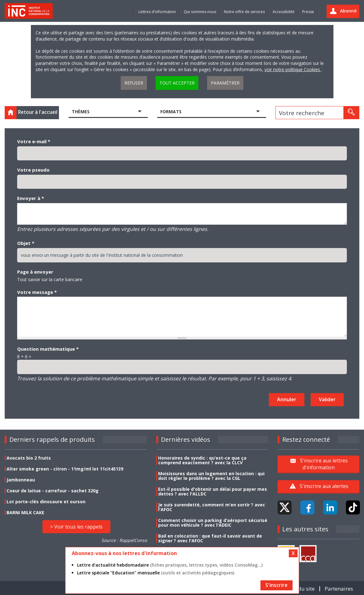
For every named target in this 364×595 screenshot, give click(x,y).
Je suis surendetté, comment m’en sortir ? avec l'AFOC (212, 507)
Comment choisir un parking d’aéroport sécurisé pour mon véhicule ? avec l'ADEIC (213, 523)
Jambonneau (21, 480)
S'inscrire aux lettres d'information (324, 464)
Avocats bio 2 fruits (29, 458)
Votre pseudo (33, 170)
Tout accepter (177, 83)
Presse (308, 12)
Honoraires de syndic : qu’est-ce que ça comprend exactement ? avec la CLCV (202, 460)
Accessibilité (284, 12)
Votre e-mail (34, 141)
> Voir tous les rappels (76, 527)
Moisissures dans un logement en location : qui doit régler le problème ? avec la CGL (211, 476)
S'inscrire (277, 585)
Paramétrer (225, 83)
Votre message (37, 292)
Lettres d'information (157, 12)
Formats (171, 112)
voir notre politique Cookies (293, 69)
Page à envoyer (35, 272)
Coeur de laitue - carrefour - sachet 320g (53, 491)
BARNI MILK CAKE (25, 512)
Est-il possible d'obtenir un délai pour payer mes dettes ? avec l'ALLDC (213, 491)
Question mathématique (48, 349)
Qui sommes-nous (200, 12)
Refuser (134, 83)
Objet (26, 243)
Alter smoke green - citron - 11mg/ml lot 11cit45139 (65, 469)
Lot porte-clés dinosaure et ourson (46, 502)
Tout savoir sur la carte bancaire (50, 279)
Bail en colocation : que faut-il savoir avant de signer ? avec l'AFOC (210, 538)
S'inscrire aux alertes (324, 486)
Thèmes (81, 112)
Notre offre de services (244, 12)
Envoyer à (31, 198)
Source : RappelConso (124, 540)
